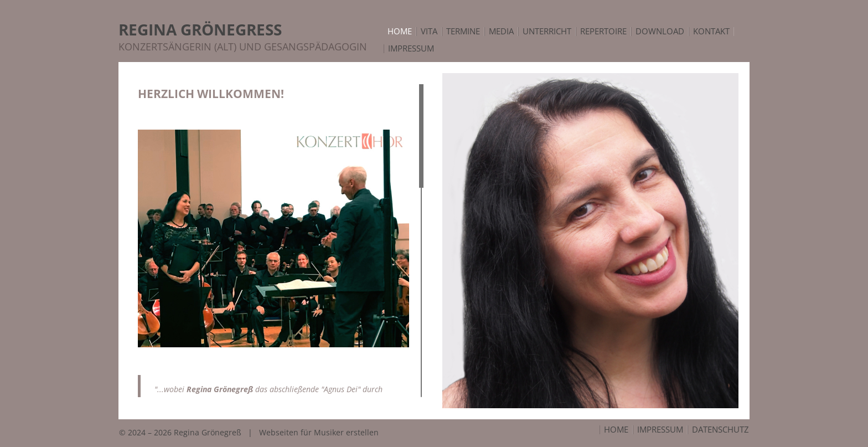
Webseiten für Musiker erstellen (319, 432)
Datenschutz (720, 430)
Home (616, 430)
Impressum (660, 430)
